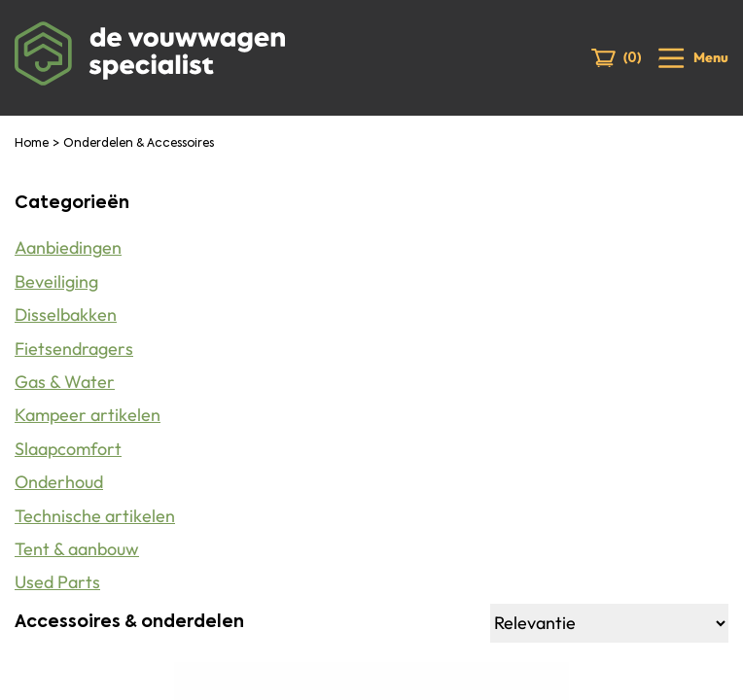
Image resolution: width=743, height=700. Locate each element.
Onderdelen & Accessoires (139, 144)
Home (32, 144)
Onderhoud (59, 482)
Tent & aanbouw (77, 549)
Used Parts (57, 582)
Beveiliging (56, 281)
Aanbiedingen (68, 247)
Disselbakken (66, 315)
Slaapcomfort (68, 449)
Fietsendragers (74, 349)
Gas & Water (65, 382)
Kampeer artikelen (88, 415)
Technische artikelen (95, 516)
